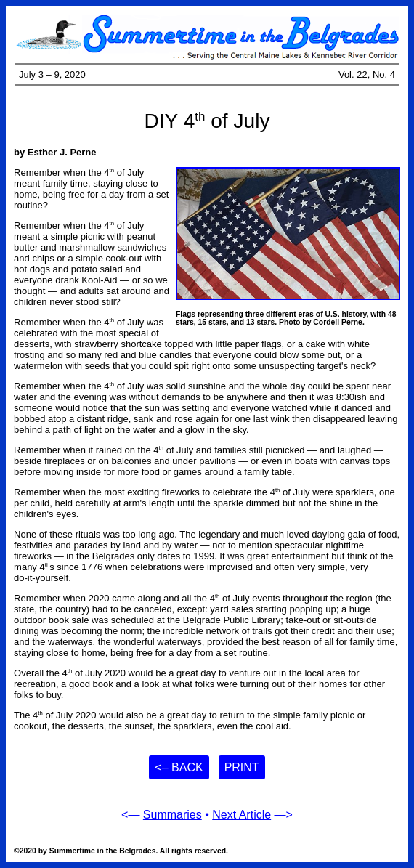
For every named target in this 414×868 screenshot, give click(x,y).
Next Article (241, 815)
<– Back (179, 767)
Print (242, 767)
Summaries (172, 815)
